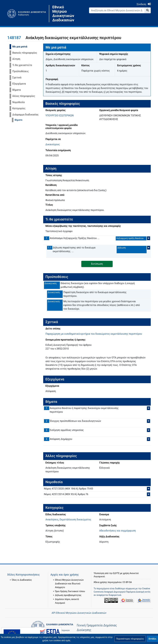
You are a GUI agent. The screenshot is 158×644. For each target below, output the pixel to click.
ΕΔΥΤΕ (116, 573)
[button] (130, 639)
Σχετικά (17, 77)
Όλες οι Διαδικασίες (22, 580)
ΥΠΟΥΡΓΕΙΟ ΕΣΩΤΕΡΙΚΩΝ (60, 115)
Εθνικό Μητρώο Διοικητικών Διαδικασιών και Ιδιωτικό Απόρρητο (69, 584)
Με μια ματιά (20, 47)
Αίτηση (16, 59)
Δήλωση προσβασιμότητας (68, 595)
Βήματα (17, 90)
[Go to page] (148, 10)
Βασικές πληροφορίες (25, 53)
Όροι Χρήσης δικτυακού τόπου (70, 591)
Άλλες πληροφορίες (24, 96)
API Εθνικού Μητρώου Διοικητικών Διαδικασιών (79, 613)
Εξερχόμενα (19, 84)
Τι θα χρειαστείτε (22, 65)
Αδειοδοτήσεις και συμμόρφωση (117, 531)
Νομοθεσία (19, 102)
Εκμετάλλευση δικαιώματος (76, 520)
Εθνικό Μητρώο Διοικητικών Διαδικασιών (63, 14)
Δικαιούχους (53, 144)
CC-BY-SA (127, 582)
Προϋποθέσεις (21, 71)
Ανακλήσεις (52, 520)
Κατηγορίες (19, 108)
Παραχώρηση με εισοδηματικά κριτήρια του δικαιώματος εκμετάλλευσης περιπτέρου (94, 334)
